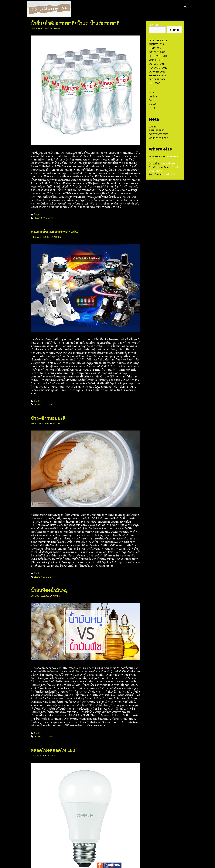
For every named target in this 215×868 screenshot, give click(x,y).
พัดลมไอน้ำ (155, 175)
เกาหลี (152, 108)
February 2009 (157, 75)
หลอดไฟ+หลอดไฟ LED (53, 750)
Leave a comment (44, 218)
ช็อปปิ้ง (37, 215)
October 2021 (157, 52)
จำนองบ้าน (155, 164)
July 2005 (154, 83)
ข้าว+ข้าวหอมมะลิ (48, 418)
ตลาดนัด (153, 104)
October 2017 (157, 64)
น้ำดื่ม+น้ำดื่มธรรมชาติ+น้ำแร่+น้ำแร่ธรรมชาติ (75, 23)
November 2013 (158, 68)
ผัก (150, 100)
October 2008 (157, 79)
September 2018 (159, 56)
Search (153, 25)
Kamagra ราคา (157, 156)
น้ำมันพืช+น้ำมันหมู (49, 590)
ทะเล (151, 93)
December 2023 (158, 41)
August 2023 (156, 44)
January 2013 (157, 72)
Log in (152, 127)
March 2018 (156, 60)
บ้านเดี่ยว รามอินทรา (160, 167)
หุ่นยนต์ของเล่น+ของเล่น (54, 232)
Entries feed (157, 130)
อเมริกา (153, 97)
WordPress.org (158, 138)
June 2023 (155, 48)
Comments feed (158, 134)
